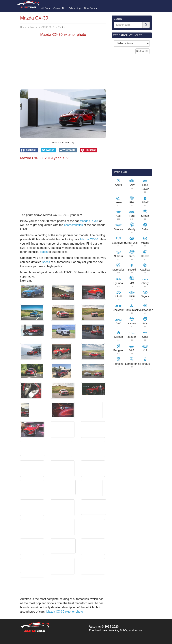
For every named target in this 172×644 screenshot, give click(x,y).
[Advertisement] (63, 64)
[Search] (146, 25)
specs (44, 252)
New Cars (91, 8)
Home (23, 27)
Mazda (34, 27)
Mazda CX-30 (89, 221)
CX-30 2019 (48, 27)
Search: (118, 19)
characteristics (73, 225)
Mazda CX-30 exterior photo (65, 612)
